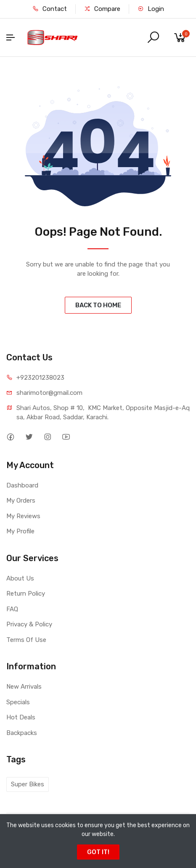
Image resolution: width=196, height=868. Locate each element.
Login (151, 9)
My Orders (21, 501)
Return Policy (26, 594)
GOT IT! (98, 852)
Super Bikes (28, 784)
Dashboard (22, 485)
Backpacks (22, 733)
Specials (18, 702)
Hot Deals (21, 717)
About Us (20, 578)
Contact (50, 9)
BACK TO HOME (98, 305)
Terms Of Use (26, 640)
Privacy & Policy (29, 624)
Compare (102, 9)
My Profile (20, 531)
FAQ (12, 609)
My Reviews (23, 516)
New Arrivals (24, 687)
